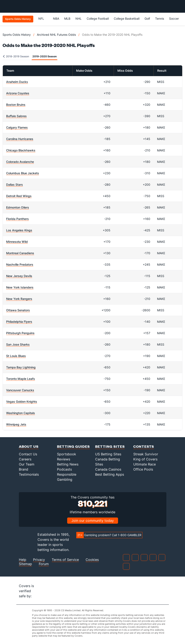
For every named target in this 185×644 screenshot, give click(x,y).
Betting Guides (73, 446)
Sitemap (25, 564)
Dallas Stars (15, 185)
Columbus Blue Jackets (23, 173)
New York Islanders (20, 287)
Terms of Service (65, 560)
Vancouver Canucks (20, 390)
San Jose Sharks (18, 344)
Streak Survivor (146, 454)
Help (23, 560)
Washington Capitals (21, 413)
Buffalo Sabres (16, 116)
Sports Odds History (17, 35)
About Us (29, 446)
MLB (67, 19)
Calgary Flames (17, 127)
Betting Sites (110, 446)
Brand (24, 469)
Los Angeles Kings (19, 230)
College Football (98, 19)
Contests (144, 446)
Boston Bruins (16, 105)
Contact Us (28, 454)
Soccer (174, 19)
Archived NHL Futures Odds (56, 35)
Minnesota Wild (17, 242)
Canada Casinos (108, 469)
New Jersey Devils (19, 276)
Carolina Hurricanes (20, 139)
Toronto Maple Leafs (21, 379)
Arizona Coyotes (18, 93)
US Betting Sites (108, 454)
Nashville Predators (20, 264)
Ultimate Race (145, 464)
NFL (43, 19)
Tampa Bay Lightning (21, 367)
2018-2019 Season (16, 56)
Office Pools (143, 469)
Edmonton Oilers (18, 207)
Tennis (160, 19)
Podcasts (64, 469)
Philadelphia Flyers (19, 322)
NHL (79, 19)
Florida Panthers (17, 219)
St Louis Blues (16, 356)
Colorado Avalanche (20, 162)
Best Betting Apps (110, 474)
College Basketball (127, 19)
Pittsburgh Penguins (20, 333)
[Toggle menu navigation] (179, 6)
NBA (56, 19)
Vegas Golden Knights (22, 402)
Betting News (68, 464)
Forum (44, 564)
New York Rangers (19, 299)
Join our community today (93, 520)
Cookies (92, 560)
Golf (147, 19)
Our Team (27, 464)
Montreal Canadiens (20, 253)
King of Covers (145, 459)
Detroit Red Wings (19, 196)
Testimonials (29, 474)
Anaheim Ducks (17, 82)
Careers (25, 459)
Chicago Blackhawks (21, 150)
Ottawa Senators (18, 310)
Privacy (39, 560)
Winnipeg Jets (16, 424)
